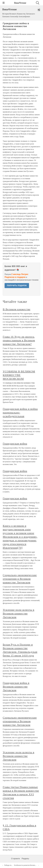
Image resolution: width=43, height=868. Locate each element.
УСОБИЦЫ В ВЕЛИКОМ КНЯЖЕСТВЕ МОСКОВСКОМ (19, 375)
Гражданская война (15, 444)
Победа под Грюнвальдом (13, 865)
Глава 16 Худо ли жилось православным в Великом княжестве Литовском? (19, 340)
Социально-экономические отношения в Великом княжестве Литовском (20, 579)
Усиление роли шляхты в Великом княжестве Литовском (19, 613)
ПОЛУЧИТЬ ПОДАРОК (17, 286)
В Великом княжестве (17, 309)
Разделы (25, 859)
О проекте (16, 859)
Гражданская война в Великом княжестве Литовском (16, 687)
